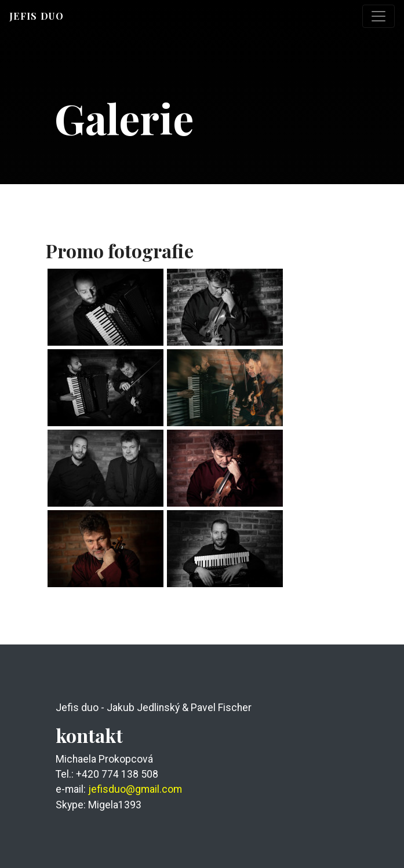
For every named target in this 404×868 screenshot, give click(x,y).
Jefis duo (37, 16)
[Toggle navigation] (378, 16)
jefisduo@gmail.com (135, 789)
